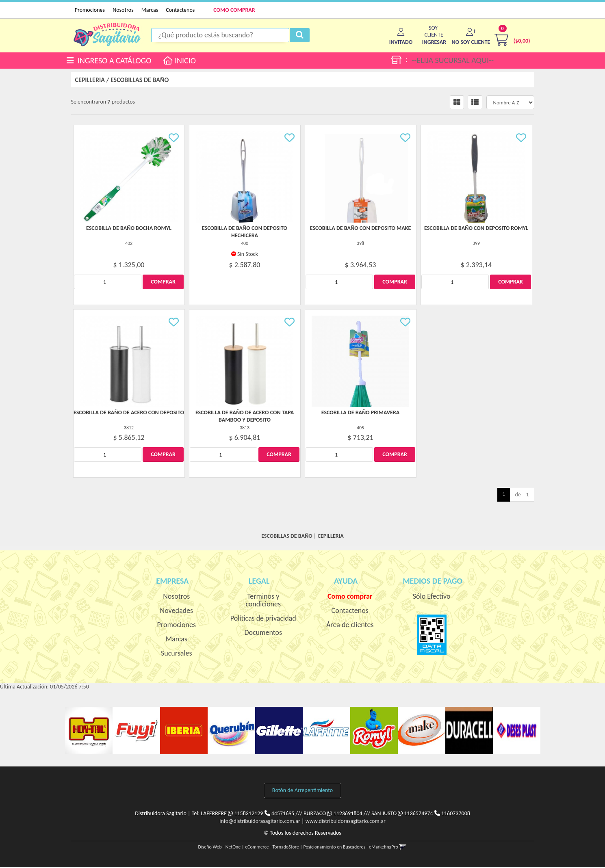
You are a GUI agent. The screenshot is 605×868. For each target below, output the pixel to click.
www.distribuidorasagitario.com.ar (346, 822)
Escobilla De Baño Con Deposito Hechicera (245, 233)
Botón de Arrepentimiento (302, 791)
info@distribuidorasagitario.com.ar (260, 822)
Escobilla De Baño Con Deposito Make (361, 229)
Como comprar (350, 597)
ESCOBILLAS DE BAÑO (140, 81)
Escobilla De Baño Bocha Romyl (129, 229)
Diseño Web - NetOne (220, 848)
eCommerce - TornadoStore (272, 848)
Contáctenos (180, 10)
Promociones (90, 10)
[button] (434, 42)
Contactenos (350, 612)
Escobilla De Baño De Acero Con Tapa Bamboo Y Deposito (245, 417)
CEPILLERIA (90, 81)
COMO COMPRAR (234, 10)
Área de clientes (350, 626)
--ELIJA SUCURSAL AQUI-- (453, 60)
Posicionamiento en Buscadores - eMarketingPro (351, 848)
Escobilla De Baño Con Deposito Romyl (476, 229)
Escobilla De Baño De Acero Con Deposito (129, 414)
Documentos (263, 634)
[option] (89, 732)
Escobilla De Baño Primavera (361, 414)
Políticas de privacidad (263, 619)
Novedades (177, 612)
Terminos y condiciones (263, 601)
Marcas (150, 10)
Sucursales (177, 654)
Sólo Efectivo (432, 597)
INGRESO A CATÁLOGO (109, 61)
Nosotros (123, 10)
